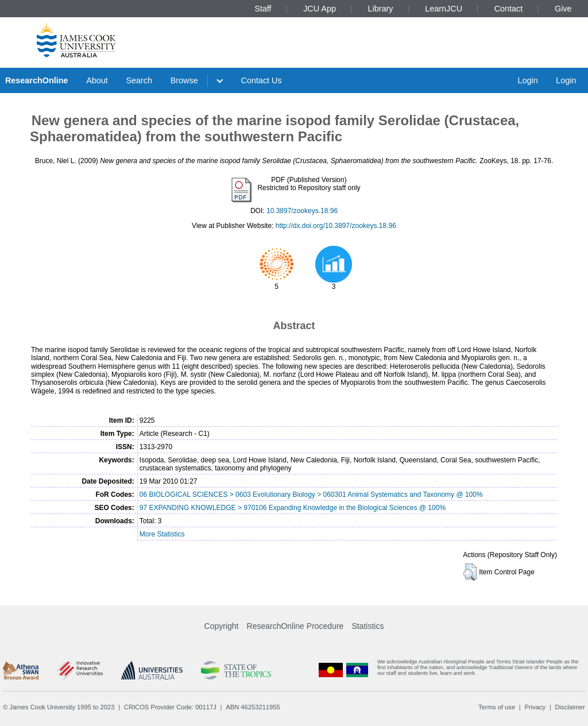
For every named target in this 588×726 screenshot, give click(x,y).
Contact (509, 9)
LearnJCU (444, 9)
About (97, 80)
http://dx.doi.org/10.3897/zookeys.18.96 (336, 226)
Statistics (367, 626)
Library (381, 9)
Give (563, 9)
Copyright (222, 626)
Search (139, 80)
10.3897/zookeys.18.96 (302, 211)
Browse (184, 80)
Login (527, 80)
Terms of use (497, 707)
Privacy (535, 707)
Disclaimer (570, 707)
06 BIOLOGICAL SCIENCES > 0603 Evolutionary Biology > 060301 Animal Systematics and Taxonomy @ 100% (311, 495)
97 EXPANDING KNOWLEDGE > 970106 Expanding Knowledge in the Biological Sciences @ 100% (293, 508)
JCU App (320, 9)
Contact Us (262, 80)
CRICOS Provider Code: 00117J (170, 707)
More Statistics (162, 534)
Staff (263, 9)
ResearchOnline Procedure (295, 626)
